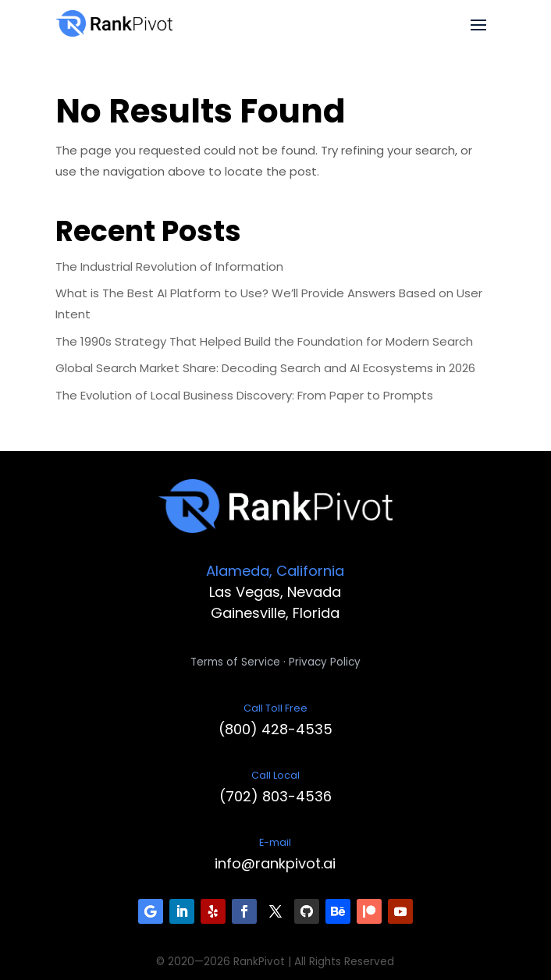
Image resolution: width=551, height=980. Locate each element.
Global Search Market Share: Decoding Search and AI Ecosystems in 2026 (265, 368)
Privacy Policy (325, 662)
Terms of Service (235, 662)
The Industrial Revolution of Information (169, 266)
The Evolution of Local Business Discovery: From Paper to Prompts (244, 395)
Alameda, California (275, 571)
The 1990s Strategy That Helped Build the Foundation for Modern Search (264, 341)
